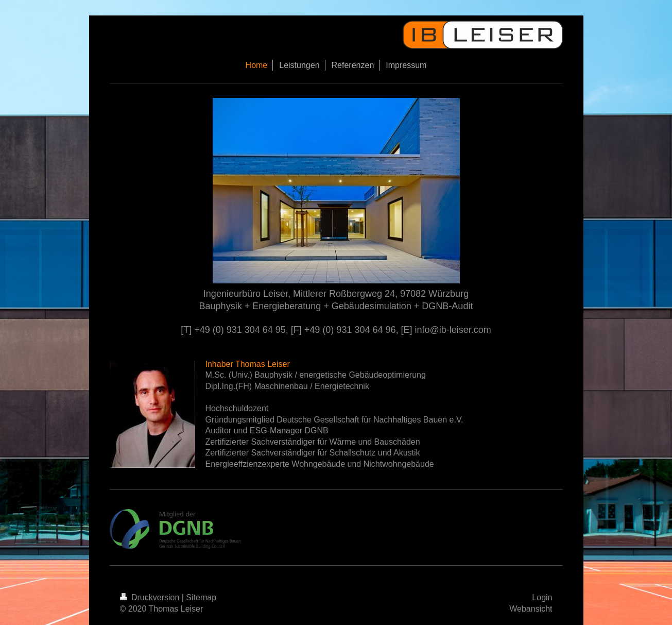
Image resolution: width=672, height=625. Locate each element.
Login (542, 597)
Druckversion (151, 597)
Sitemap (201, 597)
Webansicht (531, 609)
